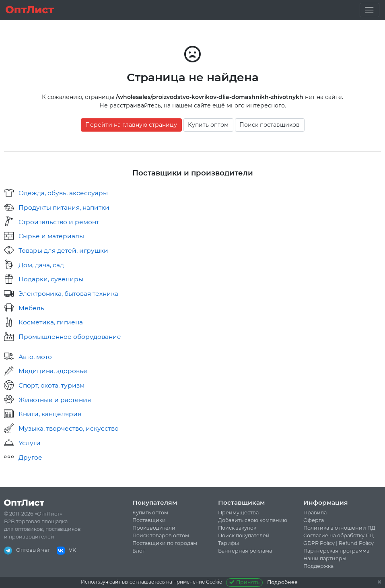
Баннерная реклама (245, 551)
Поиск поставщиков (270, 125)
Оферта (314, 520)
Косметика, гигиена (51, 322)
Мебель (31, 308)
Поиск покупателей (244, 535)
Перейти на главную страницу (131, 125)
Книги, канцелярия (50, 414)
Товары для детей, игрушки (63, 251)
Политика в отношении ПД (339, 528)
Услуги (30, 443)
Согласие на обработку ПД (339, 535)
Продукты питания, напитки (64, 207)
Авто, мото (35, 357)
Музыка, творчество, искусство (69, 428)
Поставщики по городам (165, 543)
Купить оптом (208, 125)
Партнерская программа (336, 551)
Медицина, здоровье (53, 371)
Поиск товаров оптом (161, 535)
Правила (315, 513)
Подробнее (282, 582)
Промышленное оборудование (70, 337)
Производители (154, 528)
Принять (244, 582)
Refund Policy (356, 543)
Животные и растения (55, 400)
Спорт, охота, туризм (51, 385)
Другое (30, 457)
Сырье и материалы (51, 236)
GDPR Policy (319, 543)
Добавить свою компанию (253, 520)
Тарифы (229, 543)
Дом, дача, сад (41, 265)
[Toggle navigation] (370, 10)
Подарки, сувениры (51, 279)
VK (66, 550)
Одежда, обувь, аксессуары (63, 193)
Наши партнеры (325, 558)
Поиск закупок (237, 528)
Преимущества (238, 513)
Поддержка (318, 566)
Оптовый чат (27, 550)
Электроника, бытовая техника (68, 294)
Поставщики (149, 520)
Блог (139, 551)
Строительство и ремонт (59, 222)
